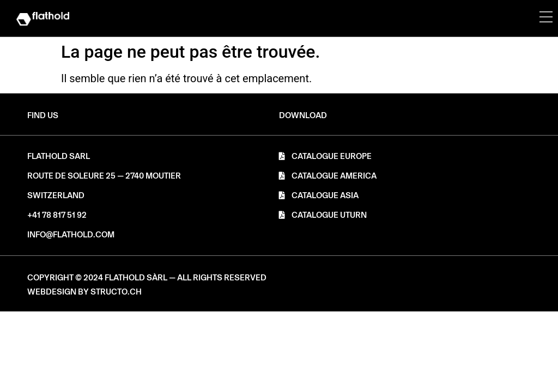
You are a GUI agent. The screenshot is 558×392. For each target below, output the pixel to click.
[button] (303, 116)
